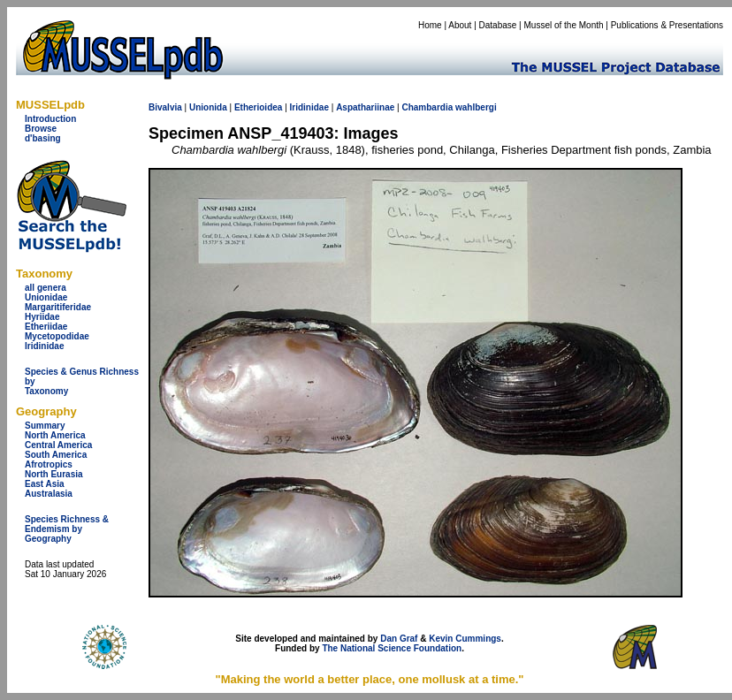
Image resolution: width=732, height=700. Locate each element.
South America (56, 455)
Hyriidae (42, 317)
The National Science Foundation (392, 648)
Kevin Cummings (465, 639)
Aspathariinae (365, 107)
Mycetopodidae (57, 336)
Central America (58, 445)
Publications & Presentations (667, 25)
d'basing (43, 138)
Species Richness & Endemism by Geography (67, 529)
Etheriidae (46, 327)
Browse (41, 129)
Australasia (49, 494)
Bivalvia (165, 107)
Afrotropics (49, 464)
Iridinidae (44, 346)
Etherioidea (258, 107)
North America (55, 435)
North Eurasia (54, 474)
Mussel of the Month (564, 25)
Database (498, 25)
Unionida (208, 107)
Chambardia (427, 107)
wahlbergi (476, 107)
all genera (46, 288)
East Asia (45, 484)
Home (430, 25)
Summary (45, 426)
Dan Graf (399, 639)
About (460, 25)
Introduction (50, 119)
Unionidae (46, 297)
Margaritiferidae (58, 307)
